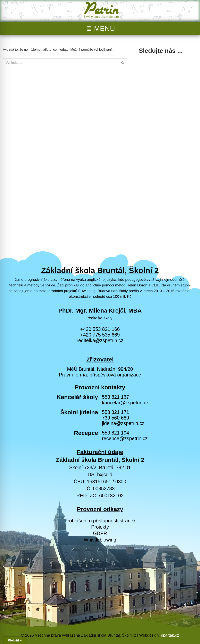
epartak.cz (170, 635)
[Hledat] (61, 63)
